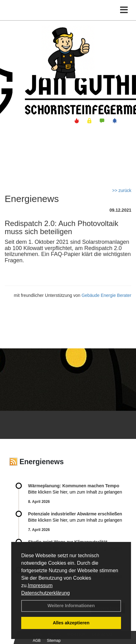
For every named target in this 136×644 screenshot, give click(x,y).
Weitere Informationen (71, 606)
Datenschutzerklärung (46, 593)
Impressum (40, 585)
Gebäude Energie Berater (106, 295)
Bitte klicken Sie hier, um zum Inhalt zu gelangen (75, 492)
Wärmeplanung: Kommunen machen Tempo (74, 486)
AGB (37, 641)
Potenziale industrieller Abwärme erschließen (75, 514)
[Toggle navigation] (124, 10)
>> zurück (122, 190)
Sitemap (54, 641)
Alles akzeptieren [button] (71, 623)
